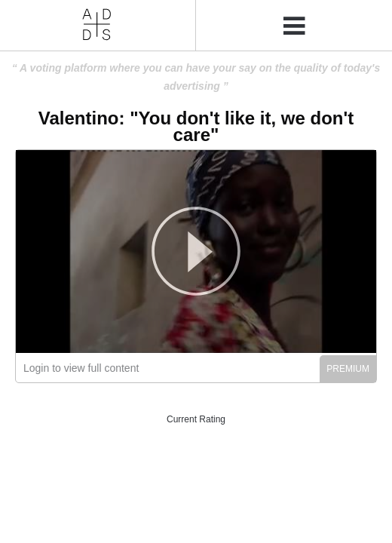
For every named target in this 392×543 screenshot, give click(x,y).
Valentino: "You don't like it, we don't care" (196, 126)
